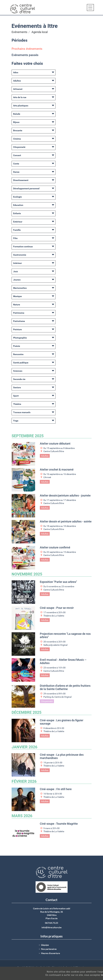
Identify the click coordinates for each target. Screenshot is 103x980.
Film (15, 238)
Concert (17, 155)
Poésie (17, 346)
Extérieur (18, 222)
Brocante (18, 130)
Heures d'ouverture (50, 953)
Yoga (16, 421)
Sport (16, 396)
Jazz (16, 271)
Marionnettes (20, 288)
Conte (16, 164)
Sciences (18, 371)
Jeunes (17, 280)
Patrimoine (19, 313)
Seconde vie (19, 379)
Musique (17, 296)
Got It (91, 977)
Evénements (19, 32)
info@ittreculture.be (51, 927)
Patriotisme (19, 321)
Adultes (17, 81)
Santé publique (21, 363)
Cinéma (17, 139)
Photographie (20, 338)
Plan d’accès (52, 918)
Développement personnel (26, 188)
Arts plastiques (21, 106)
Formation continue (23, 247)
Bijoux (16, 122)
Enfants (17, 213)
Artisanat (18, 89)
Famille (17, 230)
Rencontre (18, 354)
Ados (16, 72)
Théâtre (17, 404)
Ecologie (17, 197)
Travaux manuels (22, 412)
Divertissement (21, 180)
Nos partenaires (49, 949)
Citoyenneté (19, 147)
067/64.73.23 (51, 923)
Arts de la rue (20, 97)
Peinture (17, 329)
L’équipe (45, 945)
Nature (17, 305)
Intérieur (17, 263)
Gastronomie (20, 255)
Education (18, 205)
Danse (16, 172)
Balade (17, 114)
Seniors (17, 387)
